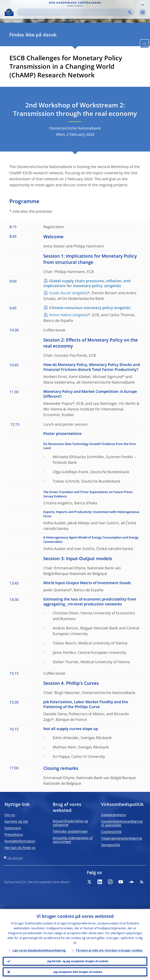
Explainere (13, 828)
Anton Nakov (60, 315)
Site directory (15, 858)
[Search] (73, 12)
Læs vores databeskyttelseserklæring (39, 950)
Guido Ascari (60, 293)
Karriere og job (16, 821)
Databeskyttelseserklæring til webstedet (122, 823)
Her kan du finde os (20, 848)
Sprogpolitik (111, 845)
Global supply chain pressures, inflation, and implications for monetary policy (87, 283)
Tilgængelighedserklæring (121, 838)
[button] (142, 4)
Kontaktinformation (20, 841)
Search (130, 12)
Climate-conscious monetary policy (81, 308)
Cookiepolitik (111, 832)
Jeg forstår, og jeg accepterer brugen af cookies (78, 961)
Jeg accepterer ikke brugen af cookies (78, 972)
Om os (10, 815)
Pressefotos (14, 834)
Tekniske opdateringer (70, 831)
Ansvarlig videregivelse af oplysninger (73, 840)
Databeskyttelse (114, 815)
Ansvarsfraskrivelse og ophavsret (70, 823)
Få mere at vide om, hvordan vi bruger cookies (109, 950)
